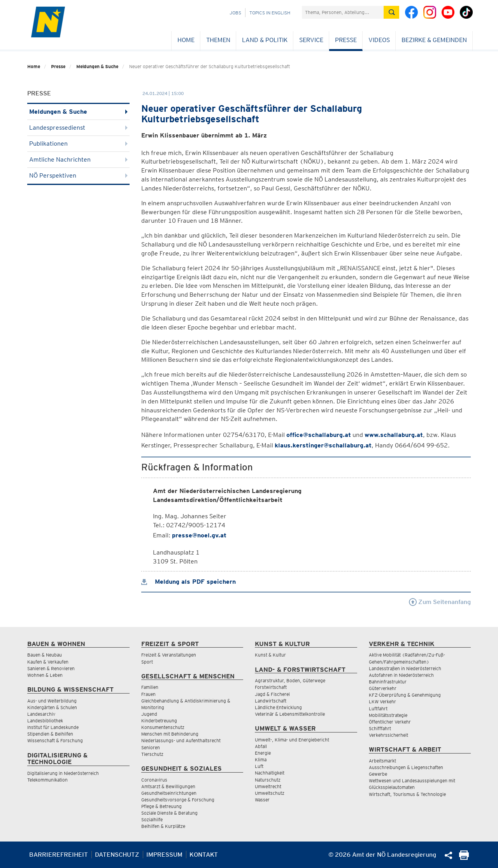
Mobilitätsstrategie (388, 715)
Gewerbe (378, 774)
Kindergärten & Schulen (52, 707)
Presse (346, 40)
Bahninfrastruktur (388, 682)
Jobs (235, 13)
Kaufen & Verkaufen (48, 662)
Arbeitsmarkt (382, 761)
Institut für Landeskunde (53, 727)
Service (311, 40)
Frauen (148, 694)
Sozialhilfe (152, 820)
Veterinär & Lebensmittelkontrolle (290, 714)
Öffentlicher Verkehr (390, 722)
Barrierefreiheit (59, 855)
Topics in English (270, 13)
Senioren (151, 747)
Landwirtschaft (271, 701)
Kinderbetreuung (159, 721)
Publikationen (78, 143)
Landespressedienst (78, 128)
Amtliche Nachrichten (78, 159)
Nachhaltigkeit (270, 773)
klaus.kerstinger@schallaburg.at (323, 445)
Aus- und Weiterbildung (52, 701)
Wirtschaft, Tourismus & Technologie (407, 794)
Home (186, 40)
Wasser (262, 800)
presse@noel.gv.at (199, 535)
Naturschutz (268, 780)
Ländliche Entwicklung (278, 707)
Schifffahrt (380, 728)
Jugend (149, 714)
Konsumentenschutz (163, 727)
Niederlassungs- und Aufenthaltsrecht (181, 740)
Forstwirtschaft (271, 687)
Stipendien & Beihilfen (50, 734)
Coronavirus (154, 780)
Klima (261, 760)
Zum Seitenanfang (440, 602)
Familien (150, 687)
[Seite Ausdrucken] (464, 858)
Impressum (164, 855)
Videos (379, 40)
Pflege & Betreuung (161, 806)
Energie (263, 753)
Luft (259, 766)
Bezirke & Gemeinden (434, 40)
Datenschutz (117, 855)
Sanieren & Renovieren (51, 668)
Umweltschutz (270, 793)
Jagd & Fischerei (272, 694)
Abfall (261, 746)
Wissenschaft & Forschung (55, 740)
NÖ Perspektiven (78, 175)
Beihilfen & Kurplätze (163, 826)
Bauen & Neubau (45, 655)
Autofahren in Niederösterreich (401, 675)
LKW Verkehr (382, 702)
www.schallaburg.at (394, 435)
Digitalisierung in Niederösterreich (63, 773)
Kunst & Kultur (270, 655)
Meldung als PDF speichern (189, 582)
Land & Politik (265, 40)
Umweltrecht (268, 786)
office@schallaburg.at (319, 435)
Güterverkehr (383, 688)
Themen (218, 40)
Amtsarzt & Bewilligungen (168, 786)
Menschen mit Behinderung (170, 734)
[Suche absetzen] (391, 12)
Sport (147, 662)
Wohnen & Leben (45, 675)
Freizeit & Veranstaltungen (169, 655)
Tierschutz (152, 754)
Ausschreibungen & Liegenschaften (406, 767)
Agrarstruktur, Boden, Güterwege (290, 680)
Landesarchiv (41, 714)
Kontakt (204, 855)
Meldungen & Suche (97, 66)
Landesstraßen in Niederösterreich (405, 668)
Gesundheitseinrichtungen (169, 793)
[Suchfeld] (343, 12)
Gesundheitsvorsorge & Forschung (178, 800)
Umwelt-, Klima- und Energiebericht (292, 740)
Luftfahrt (378, 709)
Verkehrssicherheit (388, 735)
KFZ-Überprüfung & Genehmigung (405, 695)
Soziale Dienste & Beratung (169, 813)
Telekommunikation (47, 780)
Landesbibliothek (45, 721)
